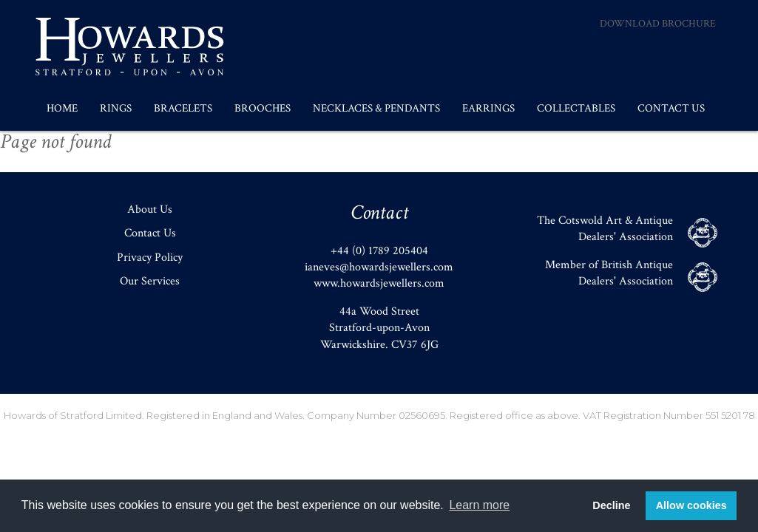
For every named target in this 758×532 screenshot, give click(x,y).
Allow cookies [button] (691, 505)
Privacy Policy (150, 258)
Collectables (576, 108)
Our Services (150, 281)
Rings (116, 108)
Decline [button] (611, 505)
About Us (150, 209)
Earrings (488, 108)
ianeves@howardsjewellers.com (379, 267)
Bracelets (183, 108)
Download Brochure (658, 24)
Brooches (263, 108)
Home (62, 108)
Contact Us (671, 108)
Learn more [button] (479, 505)
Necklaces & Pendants (376, 108)
